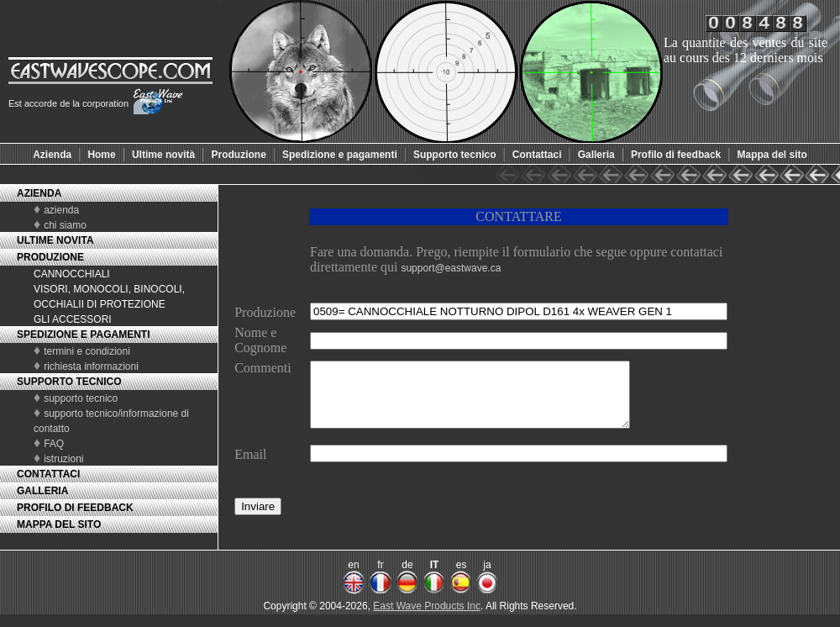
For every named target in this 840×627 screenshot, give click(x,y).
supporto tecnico (81, 398)
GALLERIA (42, 491)
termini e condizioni (87, 351)
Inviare (258, 519)
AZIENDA (39, 193)
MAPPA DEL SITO (59, 524)
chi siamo (65, 225)
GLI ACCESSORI (73, 319)
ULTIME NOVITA (55, 240)
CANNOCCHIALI (72, 274)
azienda (61, 210)
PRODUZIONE (50, 257)
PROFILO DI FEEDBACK (75, 508)
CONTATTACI (48, 474)
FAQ (54, 444)
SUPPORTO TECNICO (69, 382)
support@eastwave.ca (451, 268)
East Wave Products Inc (427, 619)
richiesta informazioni (91, 366)
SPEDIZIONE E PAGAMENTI (83, 335)
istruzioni (63, 459)
